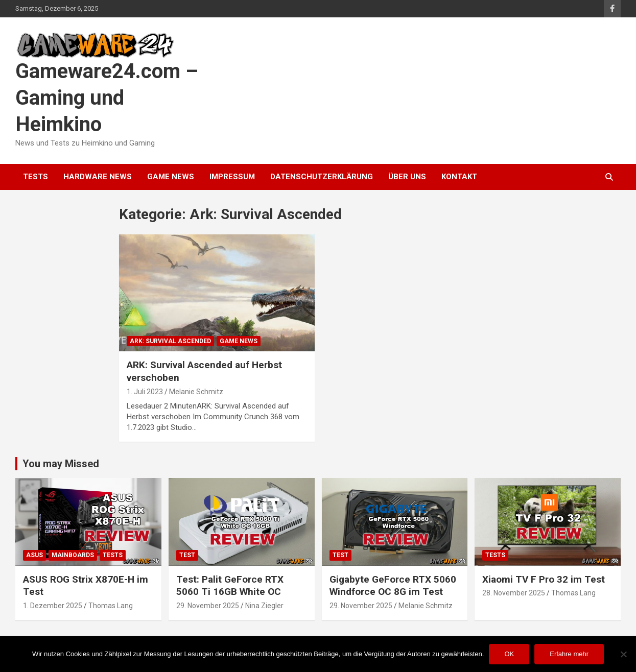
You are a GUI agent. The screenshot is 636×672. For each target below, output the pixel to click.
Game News (171, 177)
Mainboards (73, 555)
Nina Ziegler (264, 606)
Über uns (407, 177)
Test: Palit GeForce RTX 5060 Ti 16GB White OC (230, 586)
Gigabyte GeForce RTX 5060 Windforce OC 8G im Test (393, 586)
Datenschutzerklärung (322, 177)
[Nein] (623, 654)
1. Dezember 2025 (53, 606)
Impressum (232, 177)
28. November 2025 (514, 593)
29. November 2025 (208, 606)
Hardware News (98, 177)
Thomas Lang (111, 606)
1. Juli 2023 (145, 392)
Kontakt (459, 177)
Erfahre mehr (569, 654)
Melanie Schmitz (196, 392)
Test (187, 555)
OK (509, 654)
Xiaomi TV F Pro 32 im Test (544, 579)
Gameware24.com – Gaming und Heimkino (107, 98)
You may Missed (61, 464)
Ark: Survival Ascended (170, 341)
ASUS (34, 555)
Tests (36, 177)
